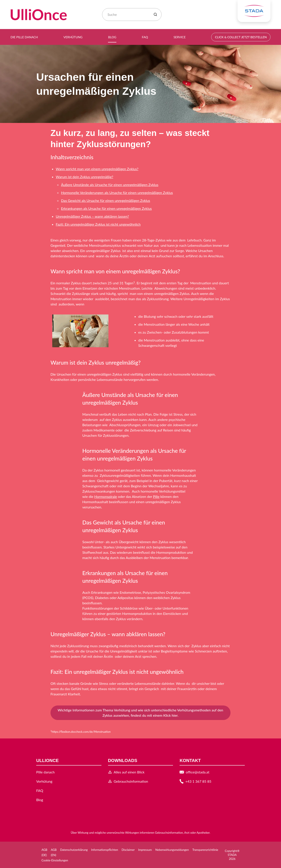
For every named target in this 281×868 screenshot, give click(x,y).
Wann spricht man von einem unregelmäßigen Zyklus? (97, 169)
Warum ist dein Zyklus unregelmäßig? (85, 177)
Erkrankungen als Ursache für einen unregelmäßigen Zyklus (106, 208)
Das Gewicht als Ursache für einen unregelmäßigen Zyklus (106, 200)
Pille (156, 496)
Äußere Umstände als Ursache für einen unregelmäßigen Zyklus (110, 185)
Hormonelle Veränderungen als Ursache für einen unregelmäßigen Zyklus (117, 193)
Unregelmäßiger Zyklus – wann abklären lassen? (92, 216)
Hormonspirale (106, 496)
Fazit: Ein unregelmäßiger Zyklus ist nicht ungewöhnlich (98, 224)
